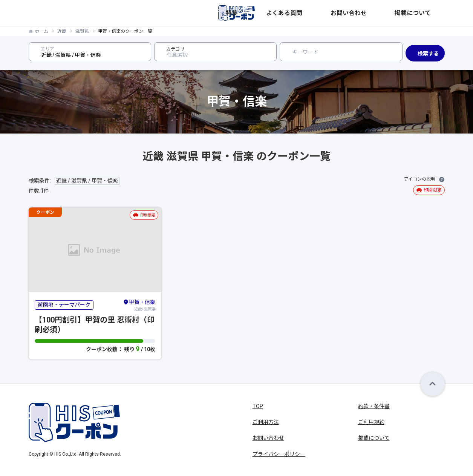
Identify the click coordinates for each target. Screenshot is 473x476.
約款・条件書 (374, 406)
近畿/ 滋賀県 (139, 305)
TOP (258, 406)
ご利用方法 (266, 422)
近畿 (62, 31)
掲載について (429, 13)
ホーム (41, 31)
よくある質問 (347, 13)
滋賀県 (82, 31)
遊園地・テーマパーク (64, 305)
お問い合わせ (388, 13)
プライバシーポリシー (279, 454)
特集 (317, 13)
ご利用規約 (371, 422)
